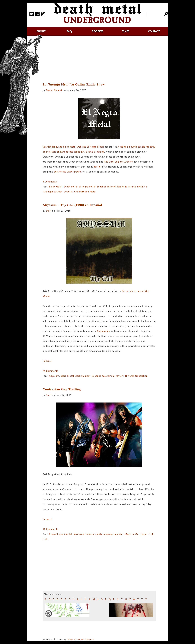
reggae (143, 534)
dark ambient (83, 376)
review (120, 376)
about (41, 31)
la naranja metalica (136, 187)
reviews (98, 31)
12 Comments (50, 529)
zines (126, 31)
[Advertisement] (101, 59)
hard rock (79, 534)
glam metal (66, 534)
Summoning (104, 331)
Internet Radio (115, 187)
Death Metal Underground (81, 639)
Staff (49, 211)
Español (101, 187)
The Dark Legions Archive (118, 162)
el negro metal (87, 187)
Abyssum (54, 376)
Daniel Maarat (54, 90)
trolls (46, 539)
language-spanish (52, 192)
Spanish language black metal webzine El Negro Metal (73, 147)
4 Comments (50, 182)
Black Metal (56, 187)
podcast (68, 192)
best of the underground (68, 172)
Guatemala (108, 376)
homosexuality (94, 534)
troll (151, 534)
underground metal (85, 192)
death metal (71, 187)
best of (98, 167)
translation (141, 376)
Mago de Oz (131, 534)
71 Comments (50, 371)
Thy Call (129, 376)
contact (154, 31)
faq (69, 31)
